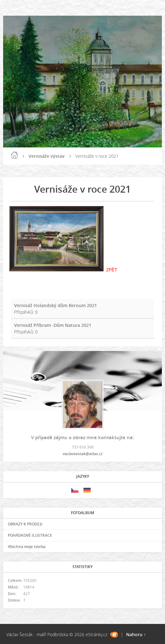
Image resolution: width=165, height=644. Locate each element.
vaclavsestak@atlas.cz (83, 454)
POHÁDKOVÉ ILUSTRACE (30, 535)
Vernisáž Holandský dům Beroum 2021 (56, 305)
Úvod (14, 155)
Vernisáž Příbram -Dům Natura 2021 (53, 325)
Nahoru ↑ (136, 634)
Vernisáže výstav (47, 156)
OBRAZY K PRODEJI (25, 524)
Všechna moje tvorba (27, 547)
